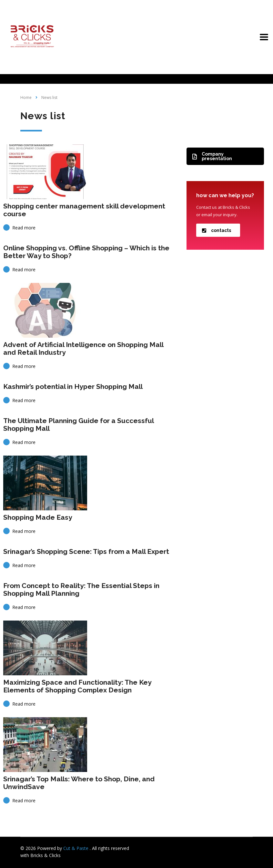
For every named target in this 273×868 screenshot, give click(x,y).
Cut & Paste (76, 848)
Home (26, 97)
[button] (225, 156)
